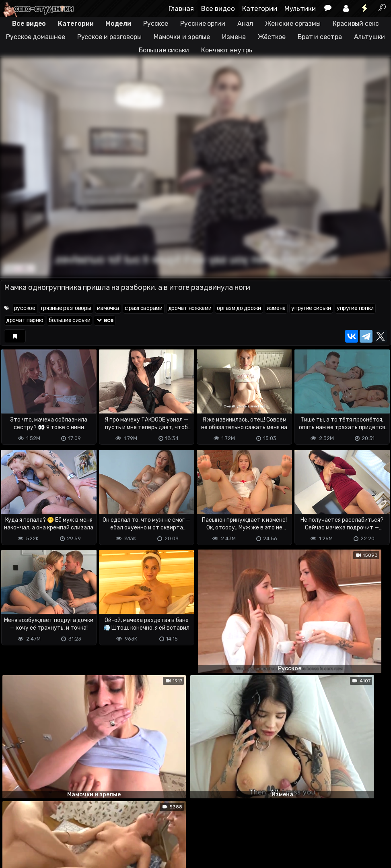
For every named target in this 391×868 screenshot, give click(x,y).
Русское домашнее (35, 37)
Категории (260, 8)
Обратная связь (84, 830)
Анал (245, 24)
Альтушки (369, 37)
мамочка (108, 308)
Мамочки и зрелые (182, 37)
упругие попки (355, 308)
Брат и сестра (320, 37)
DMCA (13, 830)
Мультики (300, 8)
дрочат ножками (190, 308)
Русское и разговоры (109, 37)
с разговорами (144, 308)
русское (25, 308)
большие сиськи (69, 320)
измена (276, 308)
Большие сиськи (164, 50)
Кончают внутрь (227, 50)
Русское (156, 24)
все (105, 320)
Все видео (218, 8)
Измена (234, 37)
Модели (118, 24)
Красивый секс (356, 24)
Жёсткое (272, 37)
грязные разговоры (66, 308)
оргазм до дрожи (239, 308)
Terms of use (41, 830)
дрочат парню (25, 320)
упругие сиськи (311, 308)
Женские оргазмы (293, 24)
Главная (181, 8)
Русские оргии (203, 24)
